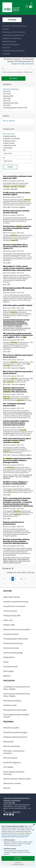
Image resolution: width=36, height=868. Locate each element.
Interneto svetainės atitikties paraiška (17, 779)
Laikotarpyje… (8, 148)
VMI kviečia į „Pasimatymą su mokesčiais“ (14, 752)
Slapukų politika (6, 837)
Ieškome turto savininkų (12, 783)
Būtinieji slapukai (8, 840)
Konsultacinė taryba (11, 667)
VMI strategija (8, 671)
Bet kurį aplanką (9, 121)
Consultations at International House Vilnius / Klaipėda (17, 688)
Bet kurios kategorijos (11, 89)
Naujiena (8, 96)
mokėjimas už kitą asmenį (10, 323)
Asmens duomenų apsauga (13, 653)
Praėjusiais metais (10, 145)
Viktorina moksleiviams (12, 746)
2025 (7, 98)
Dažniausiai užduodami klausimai (15, 737)
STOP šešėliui (8, 767)
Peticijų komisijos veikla (12, 616)
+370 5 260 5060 (9, 803)
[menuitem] (15, 26)
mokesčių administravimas (16, 320)
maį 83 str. (26, 320)
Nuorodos (7, 788)
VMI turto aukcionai (10, 758)
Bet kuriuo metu (9, 134)
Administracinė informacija (13, 643)
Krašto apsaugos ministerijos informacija (14, 773)
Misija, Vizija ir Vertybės (12, 597)
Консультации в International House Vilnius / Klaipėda (17, 695)
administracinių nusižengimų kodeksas (13, 325)
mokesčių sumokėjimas (9, 322)
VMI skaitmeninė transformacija (15, 710)
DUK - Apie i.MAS (12, 189)
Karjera (6, 662)
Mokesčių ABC (8, 742)
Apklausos (7, 676)
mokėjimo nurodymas (22, 323)
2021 (7, 94)
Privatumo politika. (20, 837)
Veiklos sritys (8, 620)
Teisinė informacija (10, 611)
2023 (7, 101)
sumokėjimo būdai (20, 322)
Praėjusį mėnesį (9, 143)
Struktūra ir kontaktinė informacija (16, 602)
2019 (16, 475)
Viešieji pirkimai (11, 103)
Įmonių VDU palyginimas (12, 763)
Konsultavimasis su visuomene (14, 606)
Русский (21, 64)
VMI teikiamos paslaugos (12, 701)
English (15, 64)
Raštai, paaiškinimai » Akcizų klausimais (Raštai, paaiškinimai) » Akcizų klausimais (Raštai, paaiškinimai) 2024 (17, 561)
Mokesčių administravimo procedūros (17, 630)
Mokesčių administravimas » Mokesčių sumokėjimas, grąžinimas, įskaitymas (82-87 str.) (17, 328)
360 (21, 579)
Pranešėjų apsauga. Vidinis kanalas (16, 639)
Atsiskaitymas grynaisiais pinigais (15, 732)
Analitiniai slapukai (9, 849)
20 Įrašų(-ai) (8, 568)
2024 (7, 105)
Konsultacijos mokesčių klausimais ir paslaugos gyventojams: (17, 799)
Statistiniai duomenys (11, 648)
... (8, 579)
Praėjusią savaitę (9, 141)
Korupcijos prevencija (11, 634)
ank (4, 320)
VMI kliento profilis (10, 705)
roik (8, 320)
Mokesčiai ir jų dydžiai (11, 728)
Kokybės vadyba (9, 625)
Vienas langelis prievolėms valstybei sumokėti (16, 716)
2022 (7, 91)
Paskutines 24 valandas (11, 138)
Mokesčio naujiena (25, 455)
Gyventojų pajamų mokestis (15, 108)
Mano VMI (17, 812)
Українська (29, 64)
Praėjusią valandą (9, 136)
